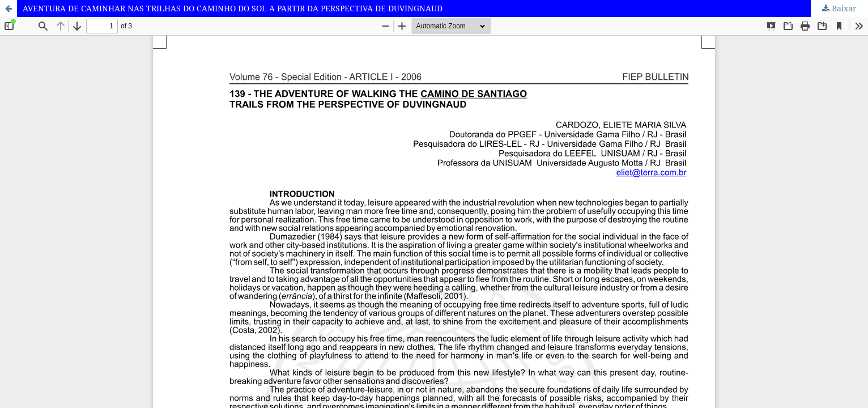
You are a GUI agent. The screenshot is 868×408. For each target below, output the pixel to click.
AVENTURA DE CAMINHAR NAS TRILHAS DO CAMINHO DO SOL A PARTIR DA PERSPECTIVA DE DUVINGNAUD (233, 8)
